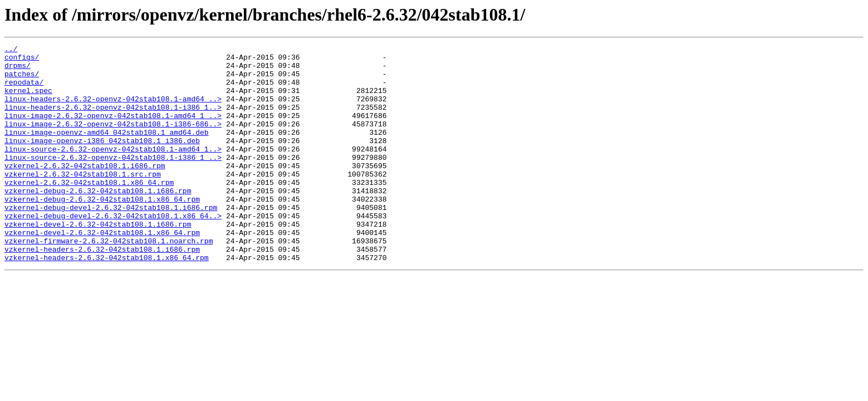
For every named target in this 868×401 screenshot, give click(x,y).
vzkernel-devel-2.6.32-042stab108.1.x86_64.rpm (102, 271)
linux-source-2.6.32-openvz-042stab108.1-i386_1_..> (113, 180)
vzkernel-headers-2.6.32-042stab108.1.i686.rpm (102, 291)
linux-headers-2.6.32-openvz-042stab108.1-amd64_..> (113, 110)
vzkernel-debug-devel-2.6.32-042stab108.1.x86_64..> (113, 251)
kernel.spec (28, 100)
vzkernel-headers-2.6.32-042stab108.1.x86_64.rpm (107, 301)
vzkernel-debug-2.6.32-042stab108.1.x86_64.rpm (102, 231)
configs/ (22, 60)
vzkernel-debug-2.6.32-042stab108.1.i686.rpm (98, 221)
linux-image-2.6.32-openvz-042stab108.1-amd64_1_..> (113, 130)
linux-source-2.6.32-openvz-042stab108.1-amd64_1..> (113, 170)
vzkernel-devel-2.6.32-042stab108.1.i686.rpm (98, 261)
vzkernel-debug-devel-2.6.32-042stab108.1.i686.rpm (111, 241)
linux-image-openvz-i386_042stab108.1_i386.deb (102, 160)
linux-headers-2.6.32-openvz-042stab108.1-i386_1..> (113, 120)
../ (11, 50)
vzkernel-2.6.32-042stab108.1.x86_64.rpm (89, 211)
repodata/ (24, 90)
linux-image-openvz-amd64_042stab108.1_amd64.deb (107, 150)
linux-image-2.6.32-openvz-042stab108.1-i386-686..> (113, 140)
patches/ (22, 80)
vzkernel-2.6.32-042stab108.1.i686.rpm (85, 190)
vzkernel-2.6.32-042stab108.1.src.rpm (83, 200)
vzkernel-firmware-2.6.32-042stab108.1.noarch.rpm (109, 281)
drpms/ (18, 70)
